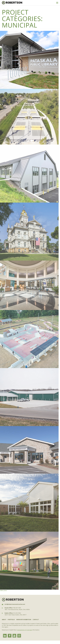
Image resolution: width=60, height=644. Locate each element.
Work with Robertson (24, 620)
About (4, 620)
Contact (36, 620)
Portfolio (11, 620)
